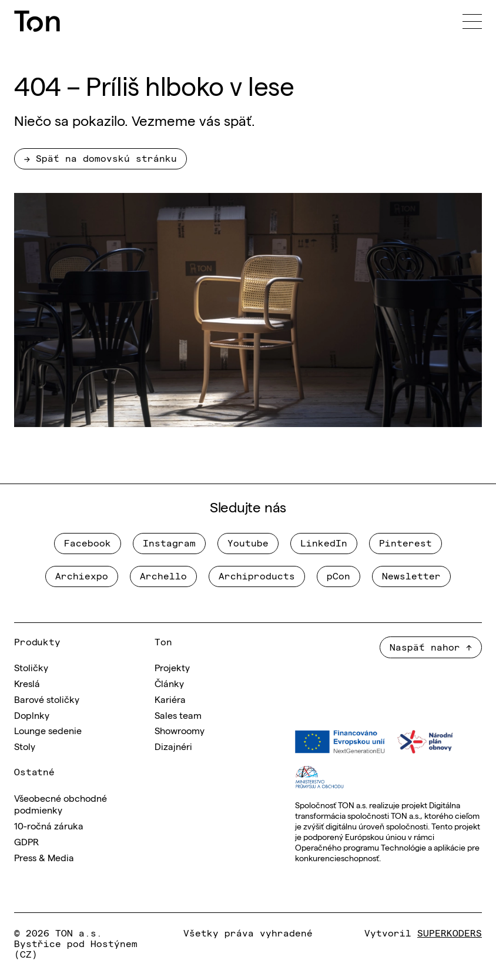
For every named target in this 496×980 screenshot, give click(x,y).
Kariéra (170, 699)
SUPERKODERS (450, 932)
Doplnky (32, 715)
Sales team (178, 715)
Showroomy (180, 730)
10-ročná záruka (49, 825)
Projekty (172, 667)
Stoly (25, 746)
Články (169, 683)
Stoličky (31, 667)
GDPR (26, 841)
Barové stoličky (47, 699)
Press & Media (44, 857)
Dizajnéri (173, 746)
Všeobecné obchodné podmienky (61, 804)
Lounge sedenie (48, 730)
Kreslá (27, 683)
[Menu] (472, 21)
